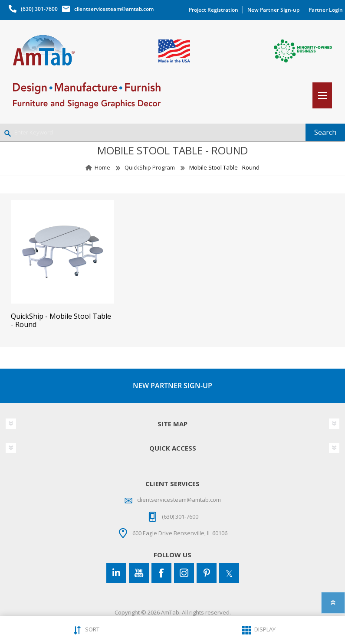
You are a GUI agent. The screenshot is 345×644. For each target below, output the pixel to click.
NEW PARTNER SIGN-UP (172, 386)
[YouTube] (139, 573)
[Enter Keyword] (153, 132)
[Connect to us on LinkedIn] (116, 573)
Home (102, 167)
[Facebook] (161, 573)
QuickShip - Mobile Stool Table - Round (61, 320)
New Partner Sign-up (273, 10)
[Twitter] (229, 573)
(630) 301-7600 (39, 9)
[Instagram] (184, 573)
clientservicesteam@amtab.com (114, 9)
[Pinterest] (207, 573)
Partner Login (326, 10)
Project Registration (214, 10)
